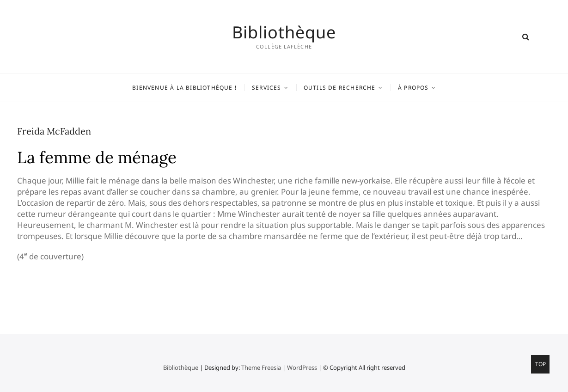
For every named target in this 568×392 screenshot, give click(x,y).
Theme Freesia (261, 367)
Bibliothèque (284, 32)
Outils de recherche (340, 88)
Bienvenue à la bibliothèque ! (184, 88)
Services (267, 88)
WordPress (302, 367)
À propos (413, 88)
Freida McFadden (54, 131)
